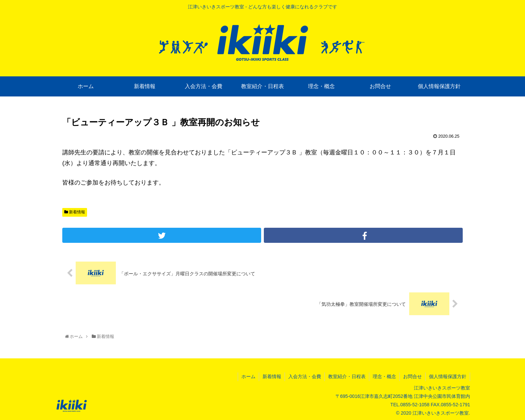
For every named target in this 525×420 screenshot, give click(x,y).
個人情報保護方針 (448, 376)
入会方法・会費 (305, 376)
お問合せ (412, 376)
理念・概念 (384, 376)
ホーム (248, 376)
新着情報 (75, 212)
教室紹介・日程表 (347, 376)
